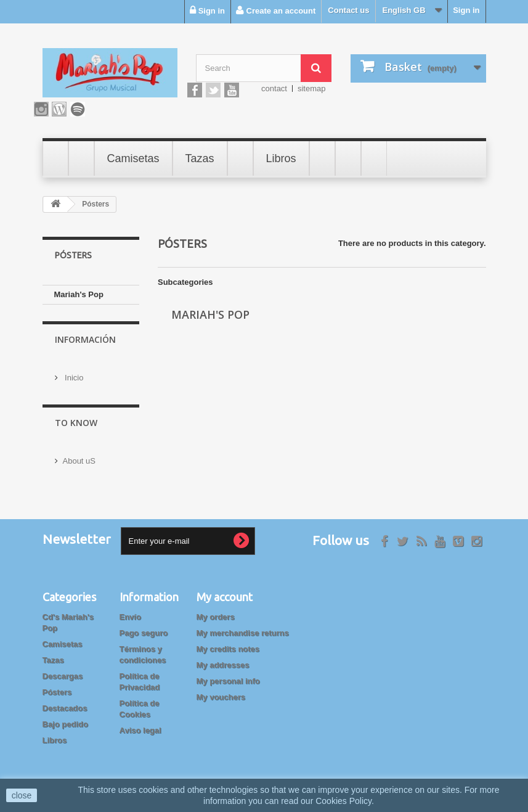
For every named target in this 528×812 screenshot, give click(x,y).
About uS (79, 454)
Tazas (53, 654)
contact (274, 88)
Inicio (73, 375)
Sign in (466, 10)
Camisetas (63, 638)
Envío (130, 611)
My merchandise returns (243, 627)
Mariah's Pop (79, 294)
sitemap (312, 88)
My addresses (223, 659)
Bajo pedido (65, 718)
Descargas (63, 670)
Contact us (348, 10)
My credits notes (228, 643)
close (22, 795)
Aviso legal (140, 724)
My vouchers (221, 691)
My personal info (228, 675)
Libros (55, 734)
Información (85, 341)
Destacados (65, 702)
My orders (216, 611)
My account (225, 591)
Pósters (57, 686)
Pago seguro (144, 627)
